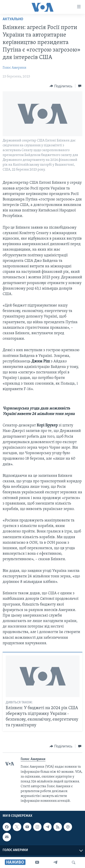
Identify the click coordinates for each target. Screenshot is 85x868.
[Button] (61, 86)
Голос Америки (14, 68)
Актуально (13, 19)
